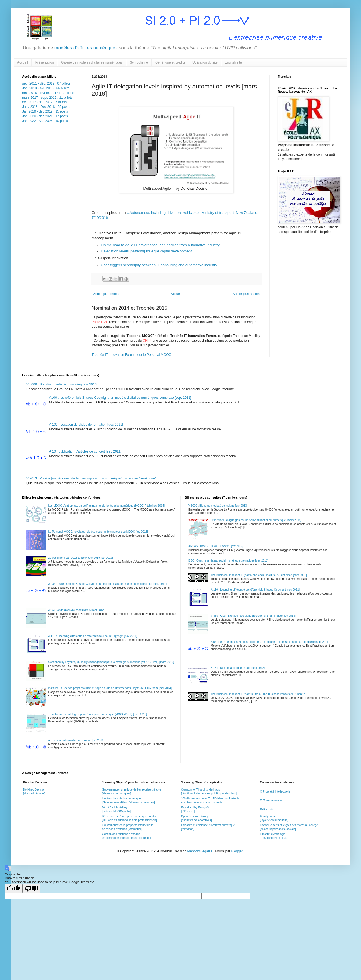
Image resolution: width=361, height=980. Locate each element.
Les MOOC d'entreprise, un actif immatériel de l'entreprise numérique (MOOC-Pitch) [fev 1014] (107, 506)
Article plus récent (106, 294)
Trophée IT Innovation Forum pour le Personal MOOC (131, 355)
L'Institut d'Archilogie (273, 834)
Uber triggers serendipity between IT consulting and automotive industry (159, 265)
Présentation (45, 62)
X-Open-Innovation (272, 800)
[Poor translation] (31, 889)
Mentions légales (200, 851)
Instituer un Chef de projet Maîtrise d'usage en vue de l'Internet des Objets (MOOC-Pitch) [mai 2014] (110, 688)
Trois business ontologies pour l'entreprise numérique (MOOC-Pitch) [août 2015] (98, 714)
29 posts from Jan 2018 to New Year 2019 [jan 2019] (81, 558)
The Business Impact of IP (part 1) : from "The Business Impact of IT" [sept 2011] (260, 694)
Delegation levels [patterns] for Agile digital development (146, 251)
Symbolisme (139, 62)
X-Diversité (267, 809)
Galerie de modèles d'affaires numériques (92, 62)
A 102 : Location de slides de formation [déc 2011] (86, 425)
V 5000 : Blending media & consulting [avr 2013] (62, 384)
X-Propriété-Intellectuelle (275, 792)
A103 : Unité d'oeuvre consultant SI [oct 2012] (77, 610)
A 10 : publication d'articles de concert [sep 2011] (85, 451)
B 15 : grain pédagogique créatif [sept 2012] (238, 668)
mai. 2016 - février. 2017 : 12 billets (48, 93)
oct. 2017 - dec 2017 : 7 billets (44, 102)
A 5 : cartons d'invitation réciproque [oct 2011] (76, 740)
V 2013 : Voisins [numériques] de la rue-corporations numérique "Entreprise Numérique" (91, 478)
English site (233, 62)
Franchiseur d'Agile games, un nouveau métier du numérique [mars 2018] (256, 520)
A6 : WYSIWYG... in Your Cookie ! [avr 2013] (216, 546)
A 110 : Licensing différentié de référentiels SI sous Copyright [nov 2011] (93, 636)
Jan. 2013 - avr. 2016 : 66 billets (46, 88)
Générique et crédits (170, 62)
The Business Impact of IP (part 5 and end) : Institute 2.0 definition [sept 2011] (259, 575)
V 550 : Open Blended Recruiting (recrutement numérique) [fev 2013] (253, 616)
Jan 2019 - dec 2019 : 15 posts (45, 111)
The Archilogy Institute (274, 838)
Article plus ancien (246, 294)
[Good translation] (14, 889)
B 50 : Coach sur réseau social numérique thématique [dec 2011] (228, 561)
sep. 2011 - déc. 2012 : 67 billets (46, 83)
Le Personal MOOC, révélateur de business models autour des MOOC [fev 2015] (98, 532)
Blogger (237, 851)
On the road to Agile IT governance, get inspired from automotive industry (161, 245)
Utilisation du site (205, 62)
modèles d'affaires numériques (85, 48)
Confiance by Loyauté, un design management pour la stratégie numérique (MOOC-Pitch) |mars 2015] (111, 662)
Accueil (23, 62)
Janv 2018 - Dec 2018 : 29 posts (46, 107)
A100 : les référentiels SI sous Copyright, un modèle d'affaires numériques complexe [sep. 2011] (120, 398)
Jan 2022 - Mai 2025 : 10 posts (45, 121)
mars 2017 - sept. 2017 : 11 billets (47, 98)
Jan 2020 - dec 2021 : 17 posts (45, 116)
